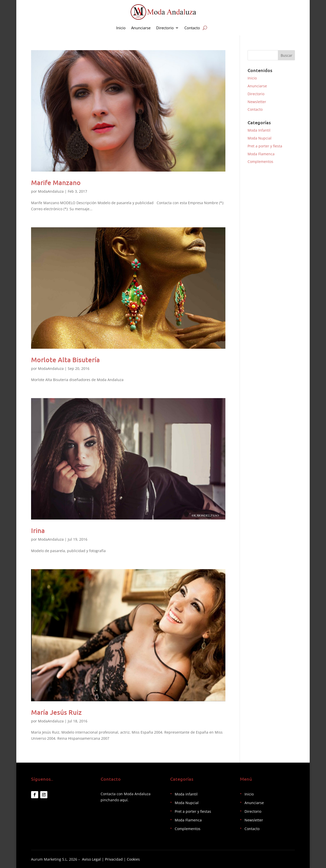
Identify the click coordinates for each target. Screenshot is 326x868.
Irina (38, 530)
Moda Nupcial (260, 138)
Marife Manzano (56, 182)
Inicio (121, 28)
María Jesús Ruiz (56, 712)
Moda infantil (186, 794)
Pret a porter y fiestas (193, 811)
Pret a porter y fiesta (265, 146)
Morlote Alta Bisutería (65, 360)
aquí (124, 800)
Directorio (165, 28)
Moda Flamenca (261, 154)
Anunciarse (141, 28)
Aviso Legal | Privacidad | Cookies (111, 859)
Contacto (192, 28)
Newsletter (257, 102)
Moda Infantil (259, 130)
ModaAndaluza (51, 191)
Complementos (260, 162)
